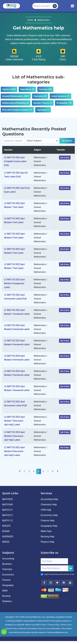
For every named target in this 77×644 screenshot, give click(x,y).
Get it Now (65, 158)
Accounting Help (49, 499)
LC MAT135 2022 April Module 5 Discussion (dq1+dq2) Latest (14, 451)
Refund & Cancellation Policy (31, 629)
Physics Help (47, 542)
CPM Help (46, 510)
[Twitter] (57, 583)
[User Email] (54, 568)
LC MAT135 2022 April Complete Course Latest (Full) (15, 161)
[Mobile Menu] (72, 6)
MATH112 (7, 521)
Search (67, 141)
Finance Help (48, 521)
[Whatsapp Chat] (4, 632)
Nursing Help (47, 537)
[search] (55, 6)
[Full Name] (54, 561)
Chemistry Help (49, 505)
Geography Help (49, 526)
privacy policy (59, 574)
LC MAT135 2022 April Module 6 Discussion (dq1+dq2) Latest (14, 436)
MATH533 (7, 499)
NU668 (6, 531)
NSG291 (7, 526)
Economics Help (49, 515)
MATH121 (7, 510)
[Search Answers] (43, 6)
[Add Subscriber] (71, 568)
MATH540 (7, 505)
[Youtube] (64, 583)
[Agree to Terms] (42, 574)
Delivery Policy (11, 629)
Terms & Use (66, 625)
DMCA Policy (41, 625)
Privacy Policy (53, 625)
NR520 (6, 542)
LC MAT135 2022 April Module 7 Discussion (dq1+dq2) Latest (14, 421)
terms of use (70, 574)
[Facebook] (44, 583)
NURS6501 (8, 537)
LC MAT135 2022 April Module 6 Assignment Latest (14, 283)
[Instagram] (51, 583)
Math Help (46, 531)
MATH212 (7, 515)
